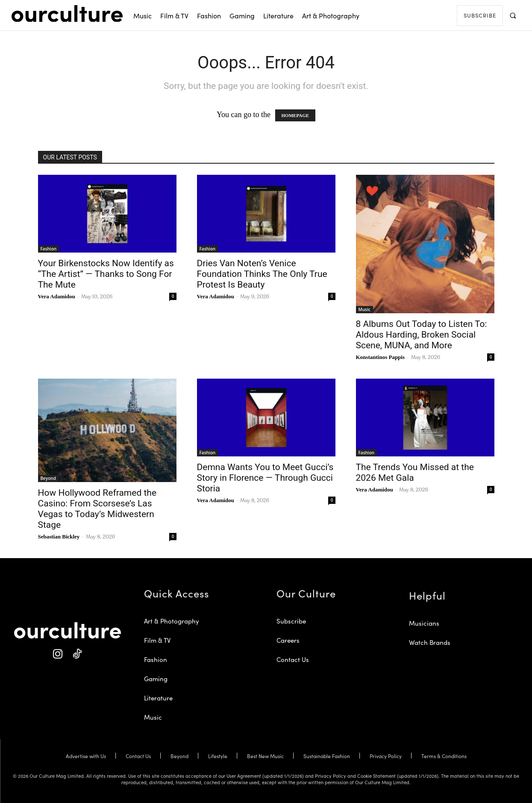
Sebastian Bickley (59, 537)
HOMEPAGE (295, 115)
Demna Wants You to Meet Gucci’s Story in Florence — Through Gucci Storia (265, 478)
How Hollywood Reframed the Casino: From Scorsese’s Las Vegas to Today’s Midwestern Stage (97, 509)
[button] (513, 15)
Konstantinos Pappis (381, 357)
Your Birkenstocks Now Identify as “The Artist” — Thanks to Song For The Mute (106, 274)
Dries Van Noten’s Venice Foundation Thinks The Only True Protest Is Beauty (262, 274)
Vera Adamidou (57, 296)
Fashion (49, 249)
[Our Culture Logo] (67, 14)
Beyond (48, 478)
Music (364, 309)
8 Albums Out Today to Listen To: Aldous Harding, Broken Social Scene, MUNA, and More (422, 335)
